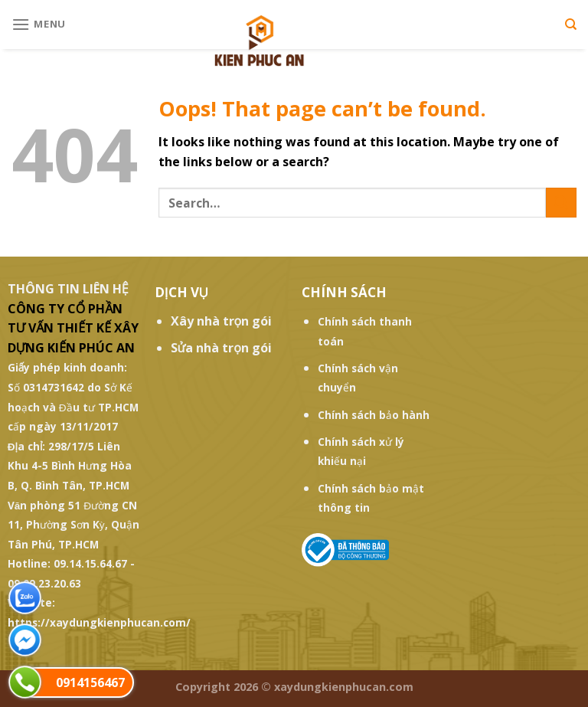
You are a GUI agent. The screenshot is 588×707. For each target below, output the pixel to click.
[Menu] (39, 24)
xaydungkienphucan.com (344, 687)
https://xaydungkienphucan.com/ (99, 622)
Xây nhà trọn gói (222, 321)
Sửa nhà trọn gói (221, 348)
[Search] (571, 25)
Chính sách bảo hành (374, 415)
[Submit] (561, 203)
